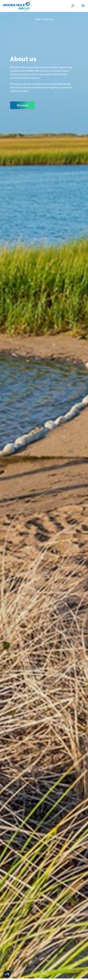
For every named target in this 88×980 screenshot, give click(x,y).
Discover (23, 105)
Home (38, 19)
